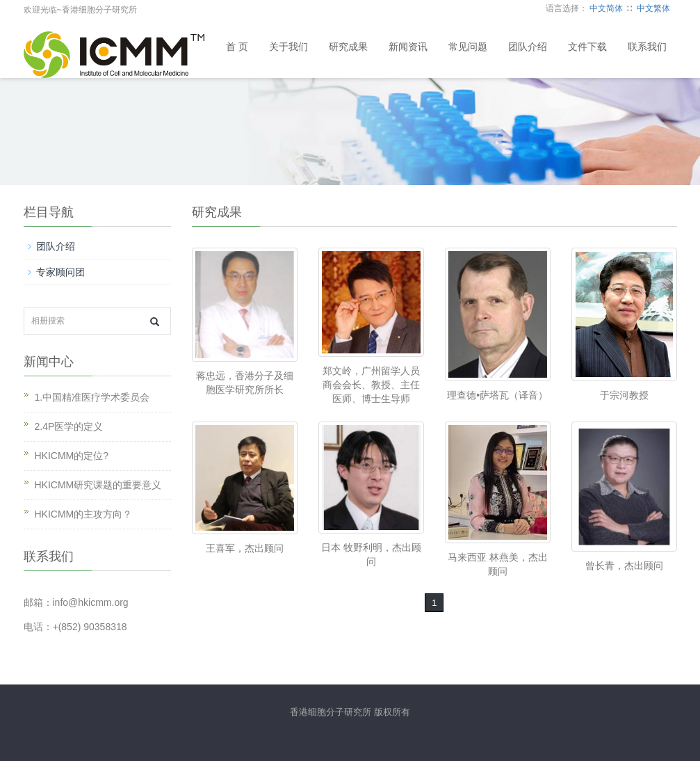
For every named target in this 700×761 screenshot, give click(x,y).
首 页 (237, 47)
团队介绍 (528, 47)
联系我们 (647, 47)
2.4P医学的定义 (69, 426)
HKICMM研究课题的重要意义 (98, 485)
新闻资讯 (408, 47)
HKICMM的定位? (72, 456)
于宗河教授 (624, 395)
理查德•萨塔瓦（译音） (497, 395)
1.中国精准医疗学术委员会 (92, 397)
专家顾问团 (60, 272)
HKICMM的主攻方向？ (84, 514)
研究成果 (348, 47)
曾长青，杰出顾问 (624, 566)
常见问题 (468, 47)
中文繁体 (653, 8)
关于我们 (288, 47)
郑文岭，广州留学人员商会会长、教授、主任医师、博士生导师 (371, 385)
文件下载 (587, 47)
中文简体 (606, 8)
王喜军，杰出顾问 (245, 548)
